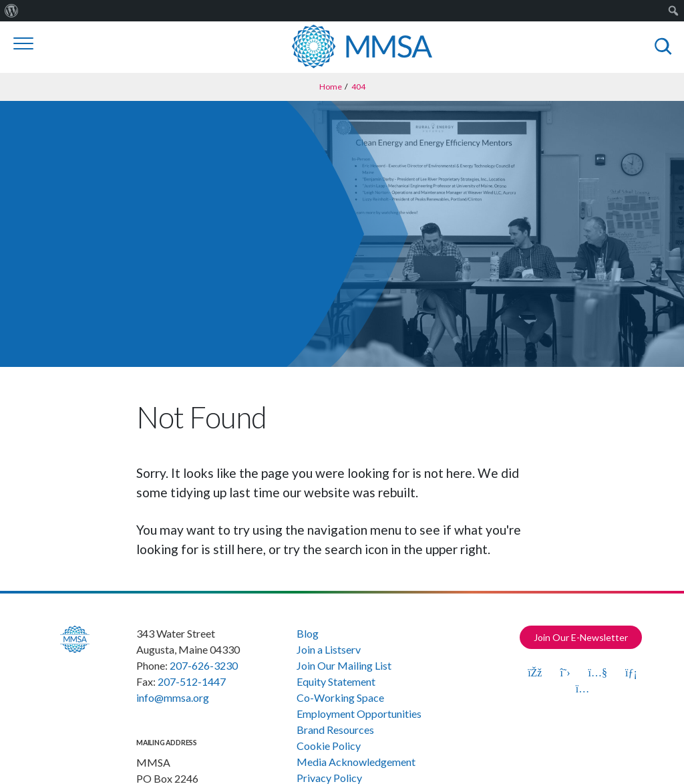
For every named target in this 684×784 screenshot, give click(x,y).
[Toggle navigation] (23, 43)
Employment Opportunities (359, 713)
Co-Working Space (340, 697)
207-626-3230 (204, 665)
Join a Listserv (329, 649)
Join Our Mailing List (344, 665)
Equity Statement (336, 681)
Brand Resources (335, 730)
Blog (308, 633)
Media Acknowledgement (356, 762)
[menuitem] (12, 11)
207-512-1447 (192, 681)
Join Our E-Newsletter (581, 637)
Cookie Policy (329, 746)
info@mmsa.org (173, 697)
